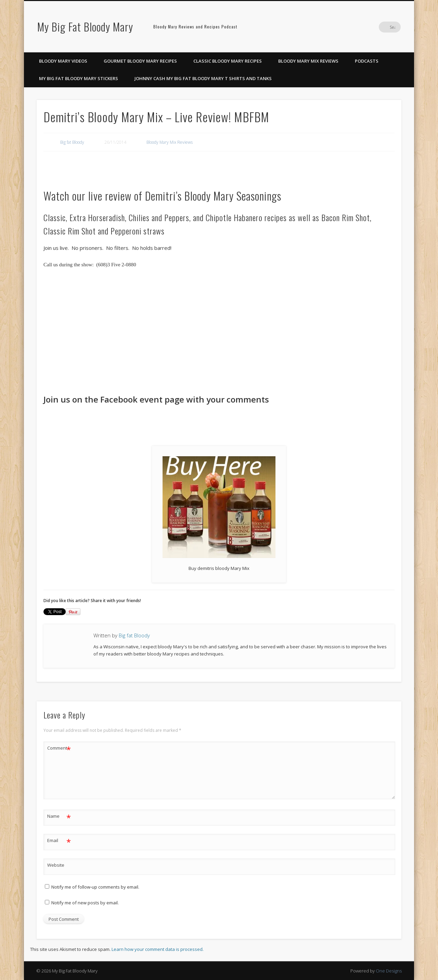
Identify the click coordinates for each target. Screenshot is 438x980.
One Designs (389, 971)
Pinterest (367, 27)
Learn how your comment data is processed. (158, 949)
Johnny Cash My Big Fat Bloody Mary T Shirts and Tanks (203, 78)
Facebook (353, 27)
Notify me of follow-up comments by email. (95, 887)
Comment (59, 748)
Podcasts (367, 61)
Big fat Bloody (72, 142)
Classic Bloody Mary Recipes (228, 61)
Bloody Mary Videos (63, 61)
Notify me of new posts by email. (85, 903)
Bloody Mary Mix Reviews (308, 61)
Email (59, 841)
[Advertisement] (98, 168)
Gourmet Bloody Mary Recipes (140, 61)
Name (59, 816)
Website (56, 865)
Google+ (381, 27)
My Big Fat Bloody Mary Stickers (79, 78)
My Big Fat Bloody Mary (85, 27)
